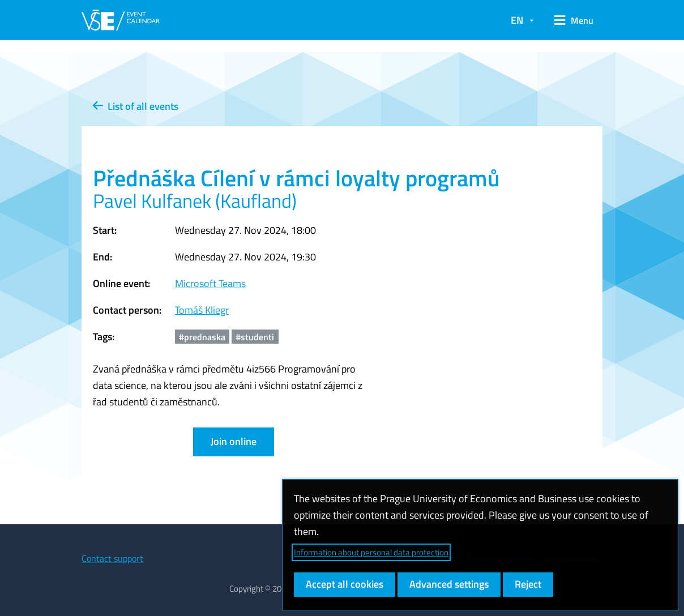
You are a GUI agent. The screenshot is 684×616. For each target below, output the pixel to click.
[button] (574, 20)
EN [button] (517, 20)
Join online (234, 441)
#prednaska (202, 337)
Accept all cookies (345, 584)
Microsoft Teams (210, 283)
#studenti (255, 337)
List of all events (136, 106)
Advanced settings (449, 584)
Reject (528, 584)
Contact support (112, 558)
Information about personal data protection (371, 552)
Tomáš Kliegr (202, 310)
